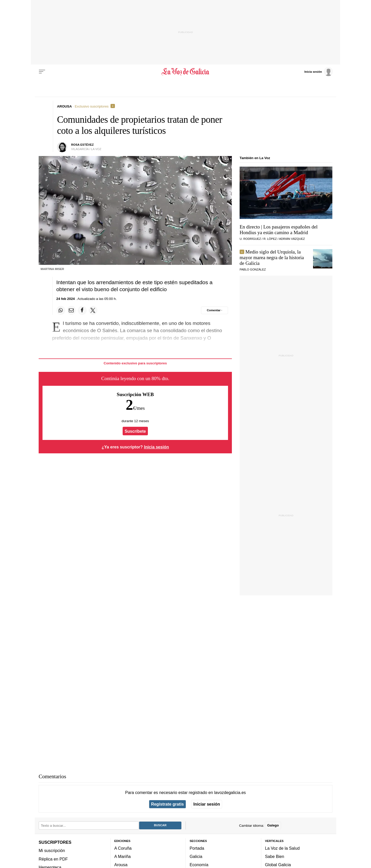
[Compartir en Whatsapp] (61, 310)
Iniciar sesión (207, 804)
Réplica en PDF (53, 859)
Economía (199, 865)
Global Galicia (278, 865)
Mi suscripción (52, 850)
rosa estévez (82, 145)
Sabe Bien (275, 856)
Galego (273, 825)
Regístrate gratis (167, 804)
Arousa (121, 865)
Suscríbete (135, 431)
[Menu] (42, 72)
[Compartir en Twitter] (93, 310)
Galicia (196, 856)
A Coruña (123, 848)
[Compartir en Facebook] (82, 310)
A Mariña (123, 856)
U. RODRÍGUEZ (250, 239)
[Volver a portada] (186, 72)
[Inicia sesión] (318, 71)
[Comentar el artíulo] (214, 310)
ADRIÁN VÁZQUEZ (292, 239)
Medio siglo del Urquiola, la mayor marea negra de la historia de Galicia (272, 257)
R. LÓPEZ (270, 239)
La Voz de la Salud (283, 848)
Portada (197, 848)
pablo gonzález (253, 269)
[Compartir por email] (71, 310)
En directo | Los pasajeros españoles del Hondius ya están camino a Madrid (279, 230)
